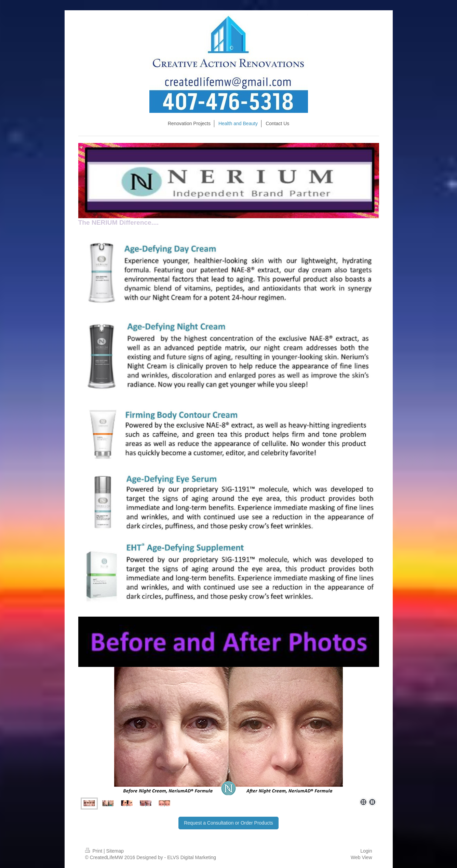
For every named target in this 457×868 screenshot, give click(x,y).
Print (95, 851)
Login (366, 851)
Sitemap (115, 851)
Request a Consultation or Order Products (228, 823)
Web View (361, 857)
